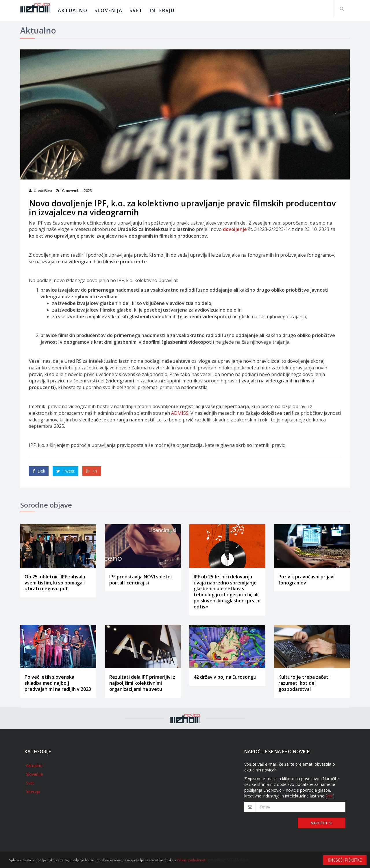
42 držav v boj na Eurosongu (225, 677)
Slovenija (109, 10)
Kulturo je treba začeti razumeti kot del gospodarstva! (304, 683)
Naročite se (322, 823)
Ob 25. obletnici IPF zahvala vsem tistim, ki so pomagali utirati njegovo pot (55, 583)
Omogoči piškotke (345, 860)
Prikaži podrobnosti (192, 860)
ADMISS (180, 413)
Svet (136, 10)
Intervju (162, 10)
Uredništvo (43, 191)
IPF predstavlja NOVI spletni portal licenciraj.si (140, 580)
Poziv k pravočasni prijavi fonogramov (306, 580)
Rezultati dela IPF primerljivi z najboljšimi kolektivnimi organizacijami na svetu (142, 683)
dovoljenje (235, 229)
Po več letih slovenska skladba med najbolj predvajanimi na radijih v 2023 (58, 683)
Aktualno (73, 10)
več (330, 796)
